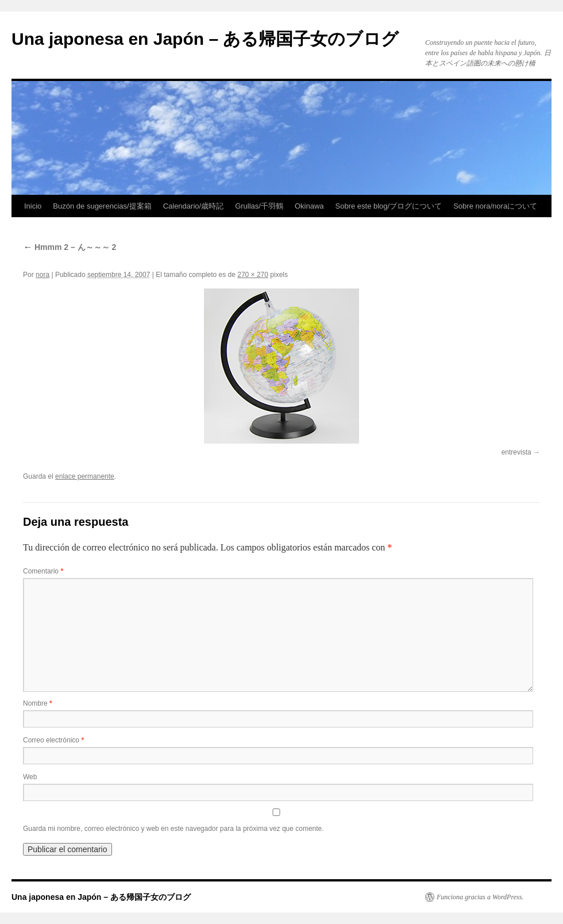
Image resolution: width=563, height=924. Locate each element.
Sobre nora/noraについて (495, 206)
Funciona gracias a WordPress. (480, 897)
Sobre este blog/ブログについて (389, 206)
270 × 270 (253, 275)
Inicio (33, 206)
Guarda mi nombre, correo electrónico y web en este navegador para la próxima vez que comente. (173, 829)
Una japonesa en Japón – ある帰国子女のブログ (205, 39)
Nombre (38, 703)
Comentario (43, 571)
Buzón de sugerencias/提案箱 (102, 206)
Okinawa (309, 206)
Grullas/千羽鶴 (259, 206)
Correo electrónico (53, 740)
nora (43, 275)
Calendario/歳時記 (194, 206)
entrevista (516, 452)
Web (30, 777)
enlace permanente (85, 476)
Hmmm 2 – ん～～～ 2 (70, 247)
